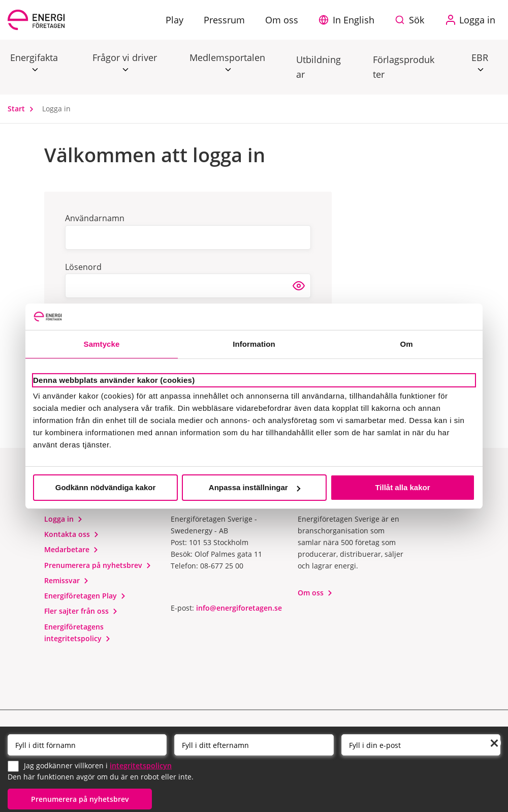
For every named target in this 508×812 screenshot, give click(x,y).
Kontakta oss (72, 534)
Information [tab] (254, 344)
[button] (349, 20)
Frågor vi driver (125, 58)
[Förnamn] (87, 745)
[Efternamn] (254, 745)
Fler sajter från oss (81, 611)
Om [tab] (406, 344)
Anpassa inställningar (255, 487)
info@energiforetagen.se (239, 608)
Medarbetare (71, 549)
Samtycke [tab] (102, 344)
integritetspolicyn (141, 765)
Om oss (315, 593)
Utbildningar (319, 67)
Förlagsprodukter (404, 67)
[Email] (421, 745)
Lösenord (83, 267)
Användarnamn (95, 218)
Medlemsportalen (227, 58)
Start (23, 109)
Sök (417, 20)
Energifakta (34, 58)
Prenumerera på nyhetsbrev (98, 565)
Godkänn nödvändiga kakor (106, 487)
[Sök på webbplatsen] (412, 20)
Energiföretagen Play (85, 596)
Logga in (63, 519)
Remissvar (67, 580)
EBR (480, 58)
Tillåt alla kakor (402, 487)
